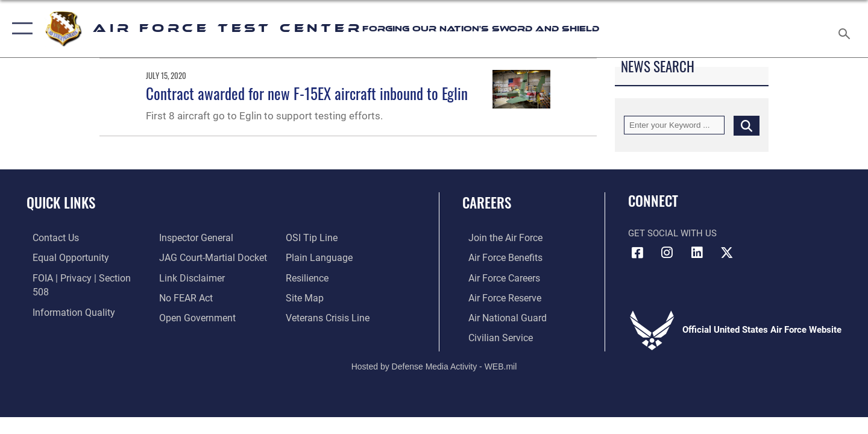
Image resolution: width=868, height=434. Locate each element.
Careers (487, 203)
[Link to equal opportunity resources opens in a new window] (62, 257)
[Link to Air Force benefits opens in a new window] (498, 257)
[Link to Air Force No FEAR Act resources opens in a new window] (184, 277)
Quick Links (61, 203)
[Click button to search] (747, 125)
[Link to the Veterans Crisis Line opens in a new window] (328, 297)
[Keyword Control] (674, 125)
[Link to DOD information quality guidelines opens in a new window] (65, 297)
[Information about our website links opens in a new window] (189, 257)
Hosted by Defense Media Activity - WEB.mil (434, 364)
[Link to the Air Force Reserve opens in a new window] (498, 297)
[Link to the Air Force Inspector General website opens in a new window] (62, 316)
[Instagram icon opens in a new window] (667, 253)
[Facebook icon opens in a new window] (637, 253)
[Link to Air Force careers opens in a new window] (498, 277)
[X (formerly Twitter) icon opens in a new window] (726, 253)
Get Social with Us (672, 233)
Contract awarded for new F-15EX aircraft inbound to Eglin (307, 93)
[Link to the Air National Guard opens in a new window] (499, 316)
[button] (20, 29)
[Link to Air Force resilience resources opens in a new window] (308, 257)
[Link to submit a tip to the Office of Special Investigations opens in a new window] (181, 316)
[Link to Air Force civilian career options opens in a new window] (493, 336)
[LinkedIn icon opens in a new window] (697, 253)
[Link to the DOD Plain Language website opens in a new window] (318, 237)
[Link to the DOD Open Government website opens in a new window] (193, 297)
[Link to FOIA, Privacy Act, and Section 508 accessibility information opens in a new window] (82, 277)
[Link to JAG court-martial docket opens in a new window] (209, 237)
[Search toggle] (846, 29)
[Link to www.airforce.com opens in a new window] (498, 237)
